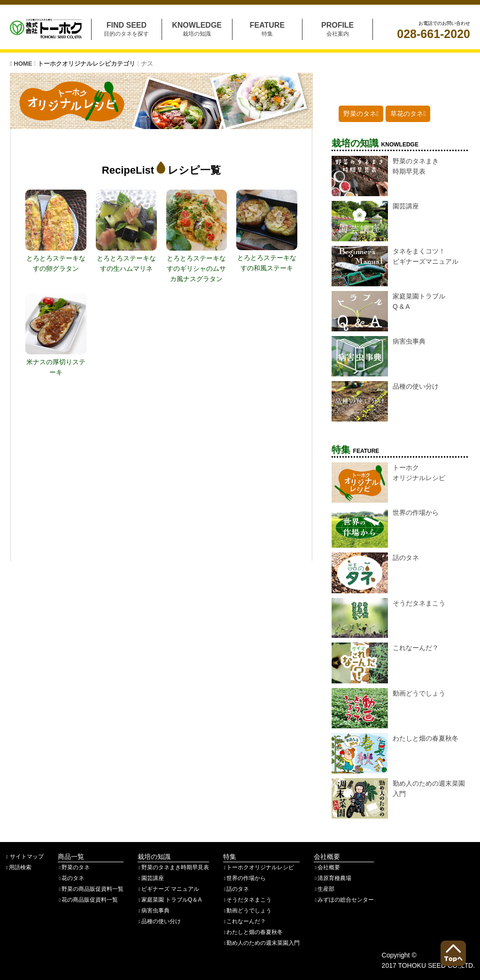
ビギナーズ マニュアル (168, 889)
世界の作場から (245, 878)
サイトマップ (24, 857)
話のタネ (236, 889)
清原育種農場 (333, 878)
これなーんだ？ (245, 921)
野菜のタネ (361, 114)
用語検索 (18, 867)
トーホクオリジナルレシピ (259, 867)
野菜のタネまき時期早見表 (173, 867)
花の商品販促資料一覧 (88, 900)
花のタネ (71, 878)
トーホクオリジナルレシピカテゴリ (87, 64)
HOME (22, 64)
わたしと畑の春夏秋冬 (253, 932)
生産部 (324, 889)
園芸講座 (151, 878)
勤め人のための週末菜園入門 (262, 943)
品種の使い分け (159, 921)
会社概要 (327, 867)
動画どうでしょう (248, 911)
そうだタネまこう (248, 900)
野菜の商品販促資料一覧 (91, 889)
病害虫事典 (154, 911)
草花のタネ (408, 114)
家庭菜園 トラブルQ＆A (170, 900)
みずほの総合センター (344, 900)
